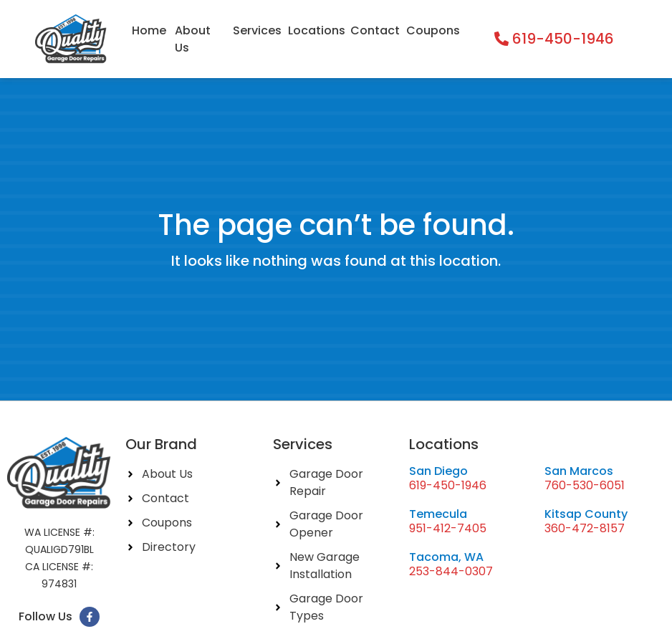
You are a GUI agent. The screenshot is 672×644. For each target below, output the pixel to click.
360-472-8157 (585, 528)
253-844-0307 (451, 571)
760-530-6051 (585, 485)
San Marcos (579, 471)
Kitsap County (586, 514)
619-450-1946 (448, 485)
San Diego (438, 471)
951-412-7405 (448, 528)
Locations (316, 30)
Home (149, 30)
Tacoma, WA (446, 557)
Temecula (438, 514)
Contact (374, 30)
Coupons (432, 30)
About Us (193, 39)
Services (257, 30)
